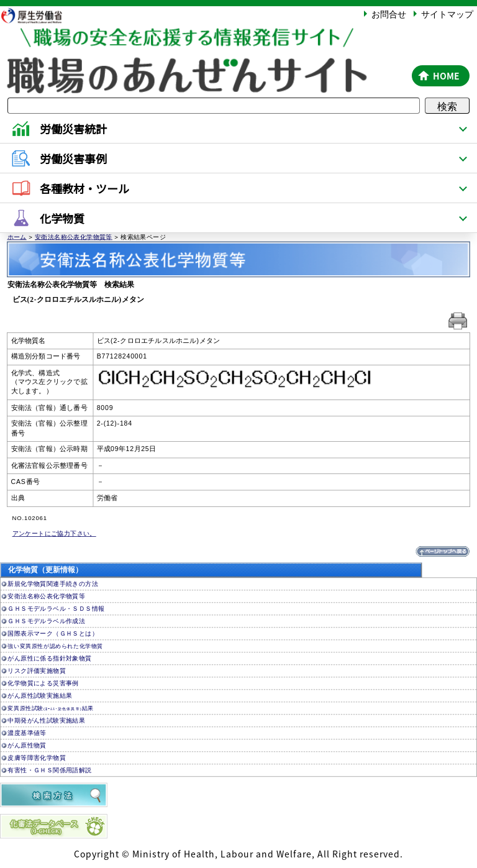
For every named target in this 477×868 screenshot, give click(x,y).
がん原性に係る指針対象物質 (49, 658)
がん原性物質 (27, 745)
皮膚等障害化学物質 (37, 758)
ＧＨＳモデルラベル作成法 (46, 621)
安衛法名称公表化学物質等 (74, 236)
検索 (447, 106)
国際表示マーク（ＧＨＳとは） (53, 633)
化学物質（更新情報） (45, 570)
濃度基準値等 (27, 733)
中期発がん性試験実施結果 (46, 720)
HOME (446, 76)
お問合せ (389, 14)
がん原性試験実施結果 (40, 696)
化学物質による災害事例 (43, 683)
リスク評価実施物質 (37, 671)
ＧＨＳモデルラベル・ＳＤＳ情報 (56, 609)
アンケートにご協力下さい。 (54, 533)
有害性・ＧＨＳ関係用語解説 (49, 770)
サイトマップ (447, 14)
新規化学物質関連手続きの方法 (53, 584)
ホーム (17, 236)
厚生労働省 (38, 15)
